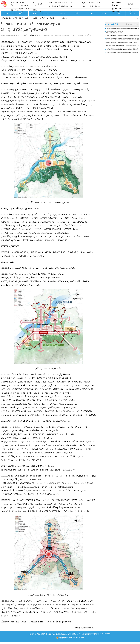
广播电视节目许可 (75, 634)
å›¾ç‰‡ (64, 6)
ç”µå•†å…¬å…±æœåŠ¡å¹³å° (118, 10)
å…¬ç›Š (98, 6)
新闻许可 (33, 634)
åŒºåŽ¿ (131, 4)
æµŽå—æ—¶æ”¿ (39, 18)
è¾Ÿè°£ (64, 3)
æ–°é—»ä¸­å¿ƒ (15, 4)
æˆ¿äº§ (84, 3)
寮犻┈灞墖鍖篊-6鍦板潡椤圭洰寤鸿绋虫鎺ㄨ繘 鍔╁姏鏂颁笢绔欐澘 (122, 53)
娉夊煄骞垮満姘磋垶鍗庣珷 (115, 32)
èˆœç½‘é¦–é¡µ (7, 18)
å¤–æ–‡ (131, 10)
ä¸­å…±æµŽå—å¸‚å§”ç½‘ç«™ (118, 4)
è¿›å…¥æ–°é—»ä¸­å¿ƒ (132, 24)
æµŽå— (21, 13)
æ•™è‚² (70, 6)
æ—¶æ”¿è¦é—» (53, 18)
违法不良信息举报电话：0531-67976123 (96, 634)
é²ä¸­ (98, 3)
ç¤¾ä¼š (63, 13)
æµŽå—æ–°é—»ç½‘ (24, 10)
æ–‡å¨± (77, 13)
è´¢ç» (84, 6)
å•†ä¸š (91, 6)
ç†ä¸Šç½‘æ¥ (55, 6)
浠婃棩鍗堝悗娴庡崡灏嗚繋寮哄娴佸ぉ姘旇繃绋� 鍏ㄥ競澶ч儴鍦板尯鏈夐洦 (123, 29)
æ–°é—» (8, 13)
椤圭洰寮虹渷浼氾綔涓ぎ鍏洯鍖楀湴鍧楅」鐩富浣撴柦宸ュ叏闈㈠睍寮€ (122, 43)
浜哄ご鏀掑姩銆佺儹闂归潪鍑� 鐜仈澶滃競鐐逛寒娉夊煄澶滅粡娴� (123, 36)
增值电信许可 (42, 634)
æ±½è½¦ (91, 3)
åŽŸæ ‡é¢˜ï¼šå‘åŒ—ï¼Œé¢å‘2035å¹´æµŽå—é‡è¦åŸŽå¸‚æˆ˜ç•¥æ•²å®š (36, 622)
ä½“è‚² (91, 13)
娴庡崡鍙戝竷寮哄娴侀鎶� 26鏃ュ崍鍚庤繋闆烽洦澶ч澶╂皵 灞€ (122, 50)
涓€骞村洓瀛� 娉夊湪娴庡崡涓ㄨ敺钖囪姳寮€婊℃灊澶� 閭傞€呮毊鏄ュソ (122, 46)
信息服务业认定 (61, 634)
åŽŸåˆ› (35, 10)
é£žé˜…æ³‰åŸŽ (55, 3)
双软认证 (51, 634)
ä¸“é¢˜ (40, 4)
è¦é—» (35, 4)
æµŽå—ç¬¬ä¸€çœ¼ (24, 4)
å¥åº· (70, 3)
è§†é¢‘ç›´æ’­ (15, 10)
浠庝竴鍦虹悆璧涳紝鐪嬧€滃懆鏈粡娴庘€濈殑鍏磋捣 (123, 39)
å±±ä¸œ (39, 10)
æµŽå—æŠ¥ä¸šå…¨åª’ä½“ (33, 35)
